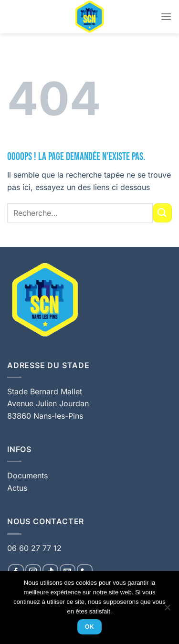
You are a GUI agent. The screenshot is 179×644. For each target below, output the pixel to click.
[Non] (167, 610)
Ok (90, 627)
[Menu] (166, 16)
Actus (17, 488)
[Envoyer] (162, 213)
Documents (27, 475)
